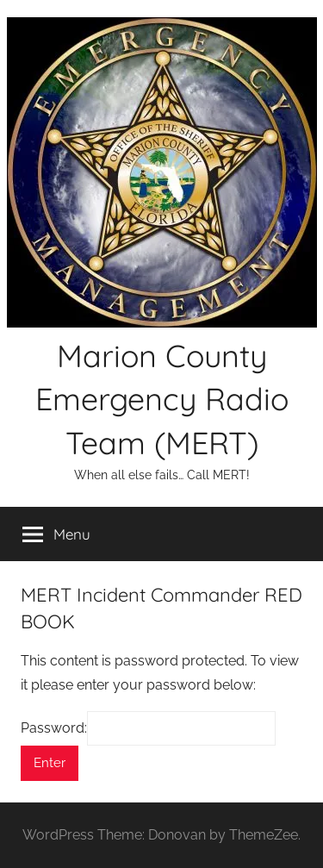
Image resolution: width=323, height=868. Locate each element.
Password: (148, 728)
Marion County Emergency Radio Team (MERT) (162, 399)
